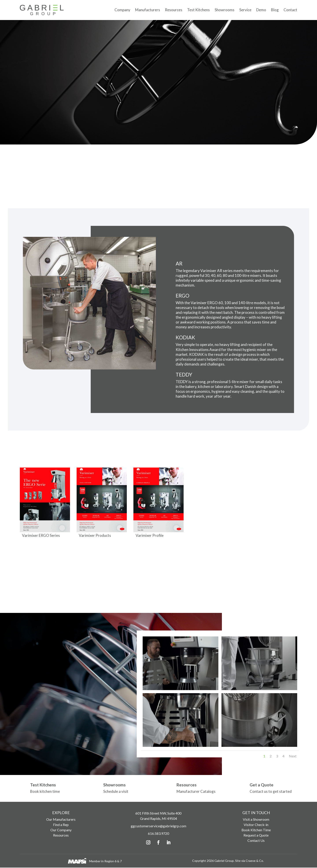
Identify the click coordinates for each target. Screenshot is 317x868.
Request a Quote (256, 836)
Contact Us (256, 841)
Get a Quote (262, 785)
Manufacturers (148, 9)
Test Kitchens (198, 9)
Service (245, 9)
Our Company (61, 830)
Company (122, 9)
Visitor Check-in (256, 825)
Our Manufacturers (61, 820)
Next (293, 757)
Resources (174, 9)
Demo (261, 9)
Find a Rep (61, 825)
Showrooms (225, 9)
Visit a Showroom (256, 820)
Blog (275, 9)
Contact (290, 9)
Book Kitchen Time (256, 830)
